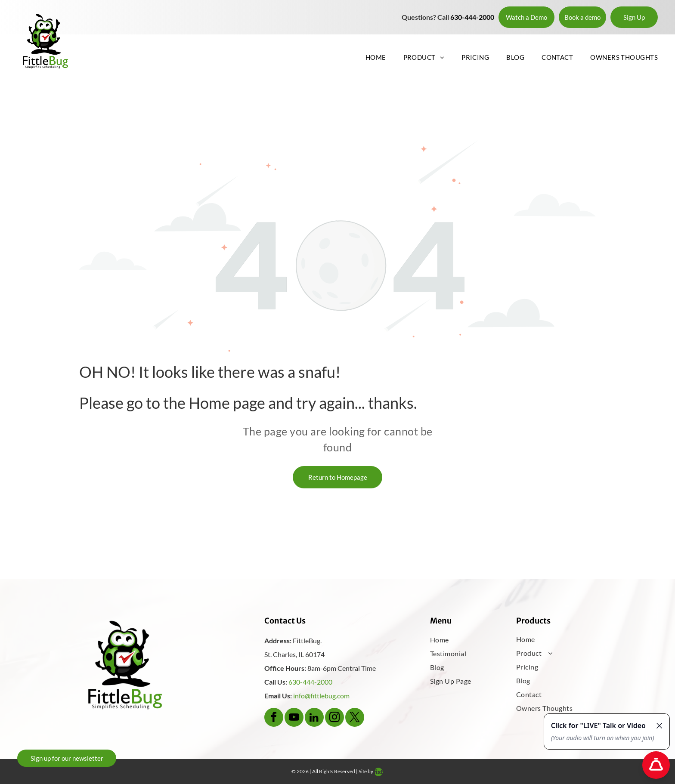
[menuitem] (367, 57)
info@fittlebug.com (321, 696)
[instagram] (334, 718)
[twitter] (355, 718)
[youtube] (294, 718)
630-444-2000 (310, 682)
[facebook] (274, 718)
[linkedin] (314, 718)
